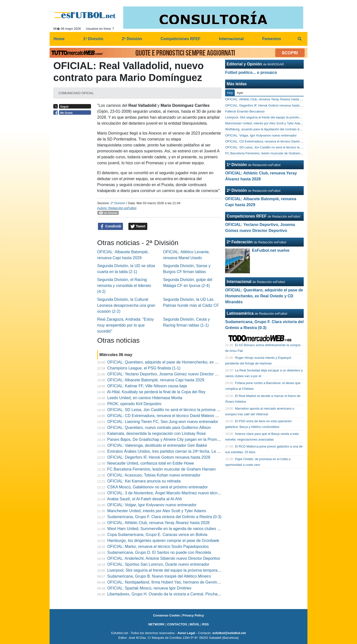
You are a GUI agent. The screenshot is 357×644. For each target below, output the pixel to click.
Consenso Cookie (166, 615)
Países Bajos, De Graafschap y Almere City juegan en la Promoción (167, 439)
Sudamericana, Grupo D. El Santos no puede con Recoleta (159, 552)
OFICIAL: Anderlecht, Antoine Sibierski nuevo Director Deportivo (164, 558)
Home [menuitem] (59, 39)
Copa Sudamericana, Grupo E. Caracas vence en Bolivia (157, 535)
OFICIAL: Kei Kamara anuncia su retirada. (145, 481)
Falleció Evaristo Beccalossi (245, 111)
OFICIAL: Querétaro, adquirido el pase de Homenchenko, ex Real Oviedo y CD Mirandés (186, 362)
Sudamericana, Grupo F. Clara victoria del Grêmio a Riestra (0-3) (164, 517)
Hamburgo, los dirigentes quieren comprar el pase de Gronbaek (163, 541)
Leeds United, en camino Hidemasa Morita (145, 398)
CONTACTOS (177, 624)
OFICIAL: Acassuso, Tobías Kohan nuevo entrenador (154, 475)
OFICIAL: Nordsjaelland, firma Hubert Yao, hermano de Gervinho (164, 582)
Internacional (239, 282)
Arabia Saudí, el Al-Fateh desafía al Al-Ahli (145, 499)
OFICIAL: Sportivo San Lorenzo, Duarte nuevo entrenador (158, 564)
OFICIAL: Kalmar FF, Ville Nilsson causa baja (147, 386)
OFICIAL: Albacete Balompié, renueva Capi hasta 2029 (156, 380)
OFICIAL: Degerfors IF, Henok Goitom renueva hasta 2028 (159, 457)
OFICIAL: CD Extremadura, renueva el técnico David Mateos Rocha (167, 416)
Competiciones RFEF (247, 216)
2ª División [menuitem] (132, 39)
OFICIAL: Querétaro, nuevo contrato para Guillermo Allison (159, 428)
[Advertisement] (73, 194)
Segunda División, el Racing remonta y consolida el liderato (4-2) (124, 286)
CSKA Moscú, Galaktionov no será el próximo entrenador (158, 487)
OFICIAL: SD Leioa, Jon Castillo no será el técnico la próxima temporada (172, 410)
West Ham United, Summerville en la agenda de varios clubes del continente (175, 529)
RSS (206, 624)
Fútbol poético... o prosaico (251, 72)
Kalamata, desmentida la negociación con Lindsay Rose (157, 434)
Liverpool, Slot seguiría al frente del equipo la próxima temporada (165, 570)
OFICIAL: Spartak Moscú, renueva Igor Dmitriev (149, 588)
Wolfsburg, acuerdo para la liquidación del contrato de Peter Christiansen (276, 129)
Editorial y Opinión (244, 64)
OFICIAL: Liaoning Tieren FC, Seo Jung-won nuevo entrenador (163, 422)
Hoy (230, 93)
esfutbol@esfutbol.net (229, 633)
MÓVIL (195, 624)
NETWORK (156, 624)
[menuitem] (299, 39)
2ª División (118, 203)
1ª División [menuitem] (93, 39)
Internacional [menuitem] (231, 39)
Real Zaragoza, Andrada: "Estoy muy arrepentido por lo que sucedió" (125, 325)
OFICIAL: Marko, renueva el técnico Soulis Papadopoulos (158, 546)
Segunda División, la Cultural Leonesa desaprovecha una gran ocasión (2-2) (126, 305)
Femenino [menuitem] (272, 39)
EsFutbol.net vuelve (271, 250)
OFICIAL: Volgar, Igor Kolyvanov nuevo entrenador (152, 505)
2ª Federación (240, 242)
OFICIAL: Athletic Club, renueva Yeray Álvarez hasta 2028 (159, 523)
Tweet (138, 226)
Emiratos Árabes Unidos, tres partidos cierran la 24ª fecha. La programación (174, 451)
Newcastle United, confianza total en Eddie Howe (151, 463)
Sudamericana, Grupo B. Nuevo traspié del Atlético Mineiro (159, 576)
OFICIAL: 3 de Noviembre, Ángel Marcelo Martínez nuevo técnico (165, 493)
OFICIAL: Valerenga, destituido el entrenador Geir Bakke (157, 445)
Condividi (111, 226)
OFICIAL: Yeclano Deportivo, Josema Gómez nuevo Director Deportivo (170, 374)
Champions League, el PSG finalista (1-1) (144, 368)
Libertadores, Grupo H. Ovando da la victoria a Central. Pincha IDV (166, 594)
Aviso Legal (186, 633)
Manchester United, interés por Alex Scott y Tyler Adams (157, 511)
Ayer (240, 93)
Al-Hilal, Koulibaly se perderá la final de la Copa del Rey (156, 392)
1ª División (237, 165)
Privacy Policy (193, 615)
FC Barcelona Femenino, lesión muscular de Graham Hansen (162, 469)
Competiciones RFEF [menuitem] (181, 39)
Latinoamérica (240, 313)
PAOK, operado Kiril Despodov (134, 404)
